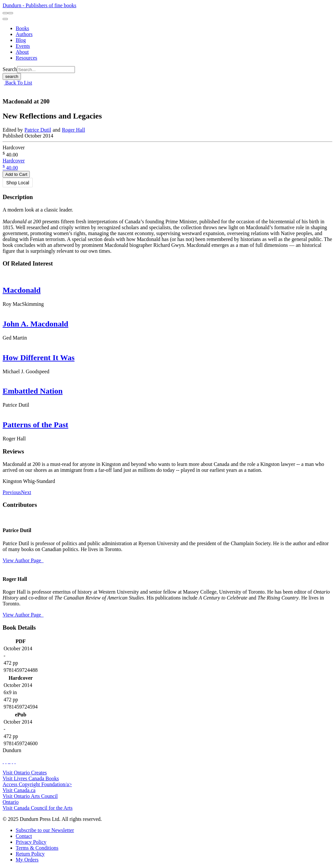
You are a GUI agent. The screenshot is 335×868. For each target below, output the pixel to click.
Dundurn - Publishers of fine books (39, 5)
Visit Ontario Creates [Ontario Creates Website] (25, 773)
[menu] (5, 19)
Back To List (18, 83)
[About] (22, 52)
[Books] (22, 28)
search (12, 76)
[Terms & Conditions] (37, 848)
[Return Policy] (30, 854)
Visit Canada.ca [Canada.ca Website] (19, 790)
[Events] (23, 46)
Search (10, 69)
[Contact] (24, 836)
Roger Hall (73, 130)
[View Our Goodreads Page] (15, 761)
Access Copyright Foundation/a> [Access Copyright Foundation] (37, 784)
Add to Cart (16, 174)
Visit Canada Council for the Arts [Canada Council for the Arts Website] (38, 808)
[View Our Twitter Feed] (6, 761)
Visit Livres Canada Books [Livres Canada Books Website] (31, 778)
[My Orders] (27, 860)
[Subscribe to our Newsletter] (45, 830)
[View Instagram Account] (10, 761)
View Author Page (23, 560)
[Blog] (21, 40)
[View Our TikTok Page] (9, 761)
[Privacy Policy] (31, 842)
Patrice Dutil (38, 130)
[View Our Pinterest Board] (12, 761)
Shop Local (18, 183)
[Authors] (24, 34)
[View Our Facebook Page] (3, 761)
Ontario (11, 802)
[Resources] (26, 58)
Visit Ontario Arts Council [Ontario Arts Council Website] (30, 796)
